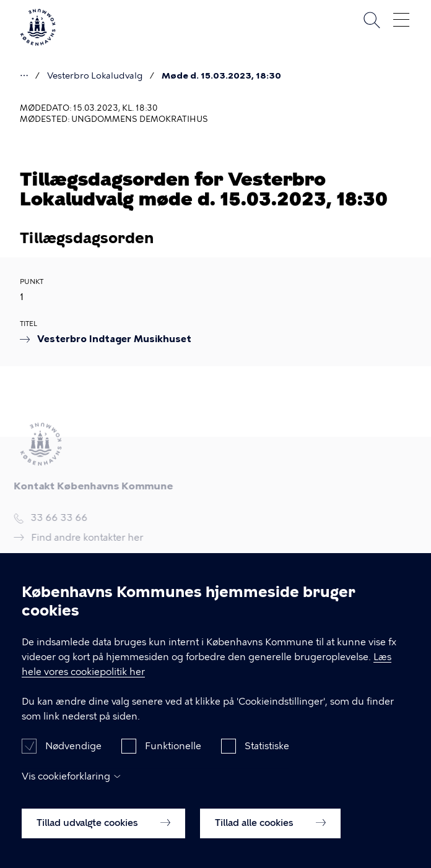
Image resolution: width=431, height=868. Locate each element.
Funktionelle (173, 757)
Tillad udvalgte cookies (103, 834)
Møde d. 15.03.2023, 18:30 (221, 76)
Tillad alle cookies (270, 834)
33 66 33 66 (56, 519)
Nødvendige (73, 757)
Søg (372, 20)
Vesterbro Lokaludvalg (95, 76)
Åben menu (401, 20)
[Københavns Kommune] (38, 43)
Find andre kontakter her (85, 538)
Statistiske (267, 757)
